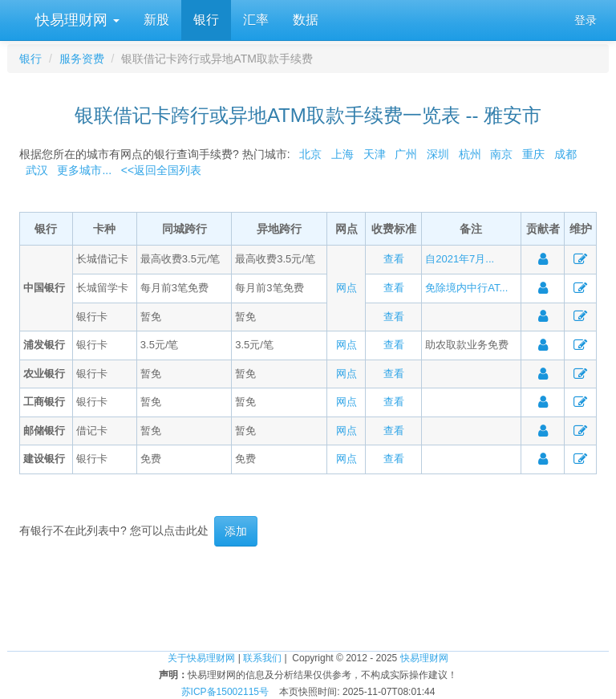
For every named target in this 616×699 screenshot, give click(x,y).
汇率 (256, 20)
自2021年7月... (460, 259)
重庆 (533, 154)
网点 (346, 288)
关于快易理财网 (201, 658)
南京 (501, 154)
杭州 (470, 154)
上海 (342, 154)
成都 (565, 154)
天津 (375, 154)
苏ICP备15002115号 (225, 692)
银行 (206, 20)
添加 (236, 531)
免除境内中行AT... (466, 288)
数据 (306, 20)
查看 (394, 259)
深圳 (438, 154)
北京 (310, 154)
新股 (156, 20)
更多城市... (81, 170)
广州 (406, 154)
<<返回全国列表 (161, 170)
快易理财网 (75, 20)
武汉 (37, 170)
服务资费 (82, 59)
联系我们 (262, 658)
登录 (586, 20)
